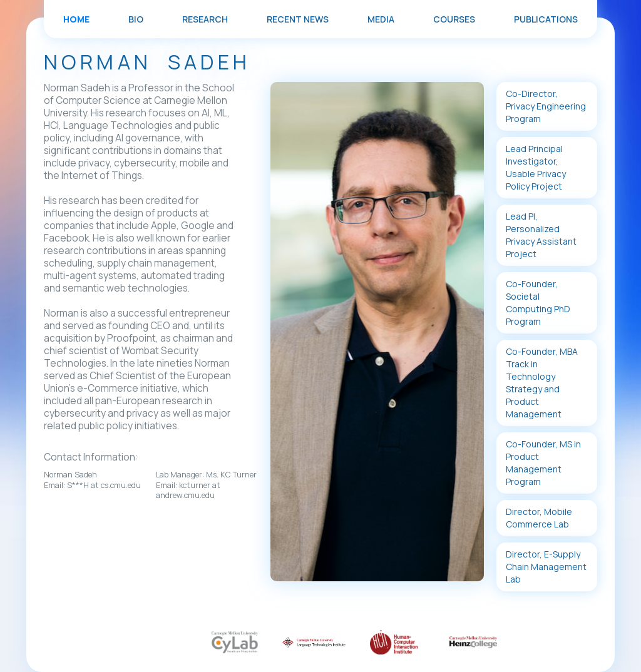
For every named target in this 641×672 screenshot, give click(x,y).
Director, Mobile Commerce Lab (539, 518)
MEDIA (381, 19)
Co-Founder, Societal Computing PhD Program (538, 303)
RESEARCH (205, 19)
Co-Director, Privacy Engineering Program (546, 106)
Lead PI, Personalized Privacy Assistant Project (541, 235)
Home (76, 19)
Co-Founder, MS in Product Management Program (543, 463)
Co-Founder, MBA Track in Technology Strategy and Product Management (542, 383)
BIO (136, 19)
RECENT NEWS (298, 19)
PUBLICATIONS (546, 19)
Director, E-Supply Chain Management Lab (546, 567)
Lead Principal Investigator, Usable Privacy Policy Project (536, 167)
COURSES (454, 19)
